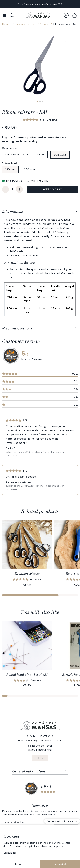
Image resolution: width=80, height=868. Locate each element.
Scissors (45, 24)
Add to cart (52, 189)
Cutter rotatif (17, 155)
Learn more (10, 853)
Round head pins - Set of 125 (27, 675)
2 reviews (52, 120)
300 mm (30, 169)
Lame (41, 155)
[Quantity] (12, 189)
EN (38, 758)
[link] (66, 15)
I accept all (60, 864)
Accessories (20, 24)
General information (29, 771)
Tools (33, 24)
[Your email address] (27, 823)
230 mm (10, 169)
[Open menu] (5, 15)
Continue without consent (61, 821)
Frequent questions (17, 328)
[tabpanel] (40, 265)
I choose (20, 864)
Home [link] (6, 24)
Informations (12, 212)
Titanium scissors (27, 574)
